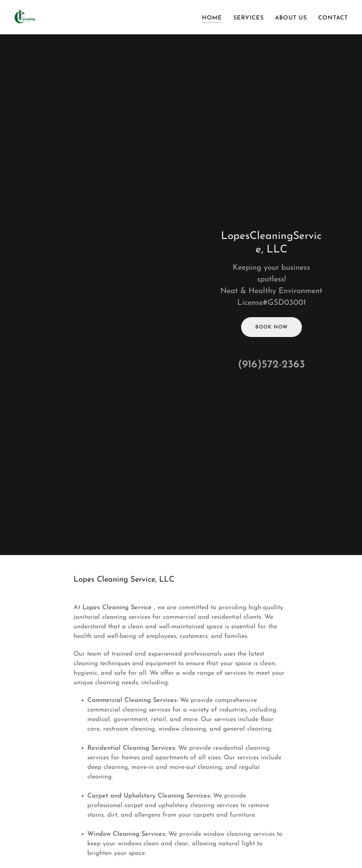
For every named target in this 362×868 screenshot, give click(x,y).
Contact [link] (333, 18)
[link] (26, 17)
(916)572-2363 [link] (271, 365)
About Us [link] (291, 18)
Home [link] (212, 18)
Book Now (271, 327)
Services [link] (249, 18)
